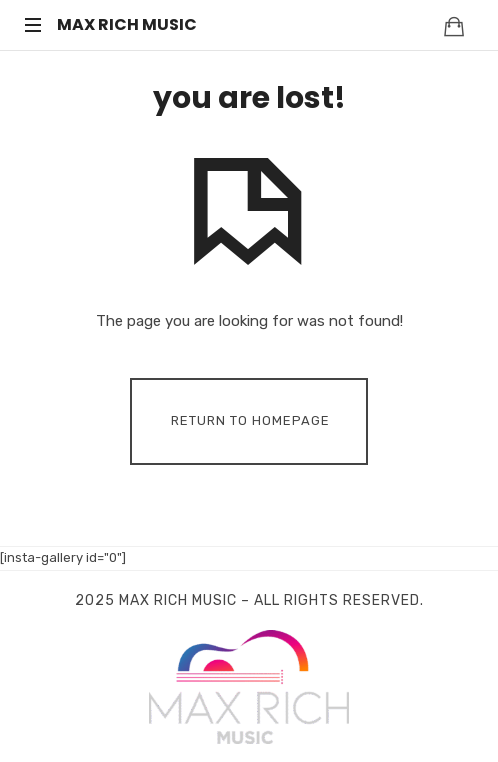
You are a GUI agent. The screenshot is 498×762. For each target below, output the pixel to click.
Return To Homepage (250, 420)
